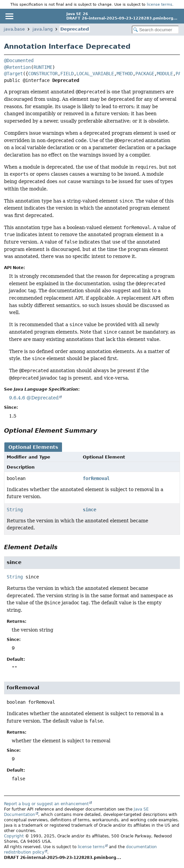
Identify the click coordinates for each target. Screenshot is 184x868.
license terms (160, 4)
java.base (14, 29)
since (89, 510)
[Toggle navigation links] (9, 16)
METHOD (125, 74)
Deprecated (75, 29)
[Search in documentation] (155, 30)
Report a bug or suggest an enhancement (46, 804)
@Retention (17, 67)
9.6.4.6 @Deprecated (34, 398)
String (15, 510)
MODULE (165, 74)
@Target (13, 74)
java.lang (43, 29)
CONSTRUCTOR (43, 74)
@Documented (19, 60)
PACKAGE (145, 74)
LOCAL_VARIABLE (95, 74)
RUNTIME (43, 67)
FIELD (67, 74)
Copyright (14, 836)
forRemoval (96, 478)
